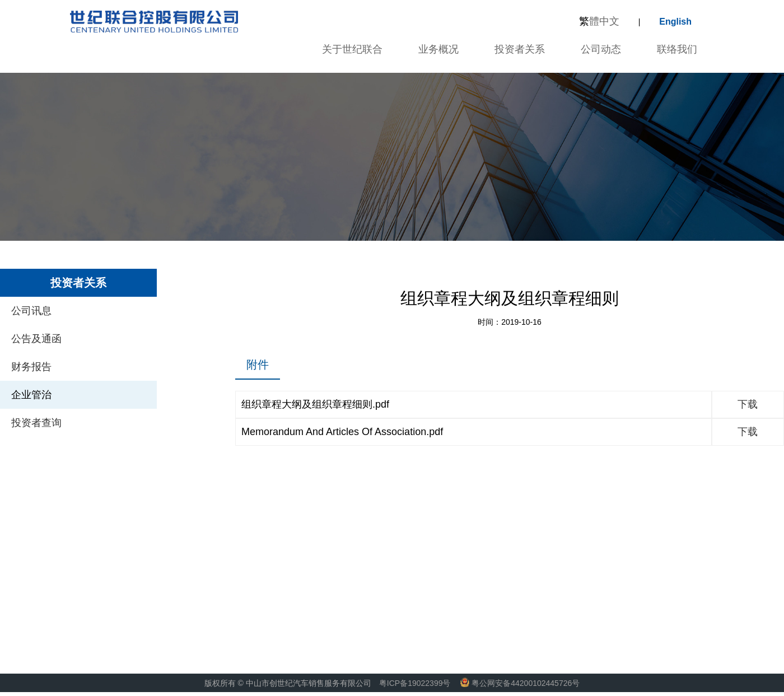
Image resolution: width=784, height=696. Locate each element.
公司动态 (601, 49)
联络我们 (677, 49)
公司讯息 (31, 311)
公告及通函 (36, 339)
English (675, 22)
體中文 (599, 21)
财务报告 (31, 367)
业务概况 (438, 49)
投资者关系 (520, 49)
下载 (748, 404)
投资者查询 (36, 423)
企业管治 (31, 395)
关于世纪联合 (352, 49)
